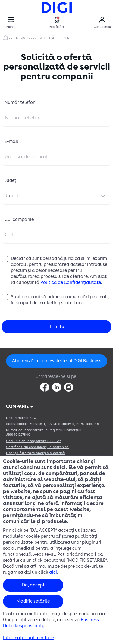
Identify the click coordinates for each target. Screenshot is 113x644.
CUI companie (19, 220)
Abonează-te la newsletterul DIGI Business (57, 361)
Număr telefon (20, 102)
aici (53, 572)
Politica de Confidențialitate (71, 283)
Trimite (57, 327)
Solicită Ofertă (54, 38)
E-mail (11, 141)
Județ (10, 181)
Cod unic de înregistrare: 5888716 (34, 441)
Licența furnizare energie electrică (36, 453)
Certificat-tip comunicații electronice (37, 447)
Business (24, 38)
